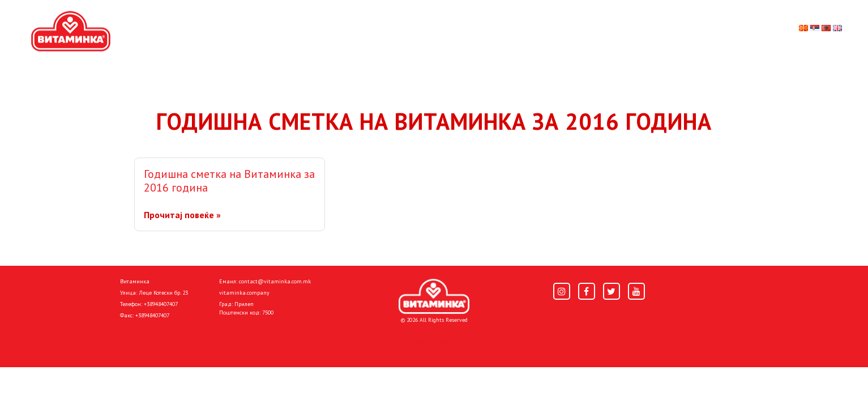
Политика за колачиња (270, 340)
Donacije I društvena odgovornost (389, 340)
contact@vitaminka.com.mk (275, 281)
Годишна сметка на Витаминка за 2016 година (229, 181)
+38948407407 (161, 304)
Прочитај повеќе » (182, 215)
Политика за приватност (168, 340)
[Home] (434, 296)
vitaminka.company (244, 293)
